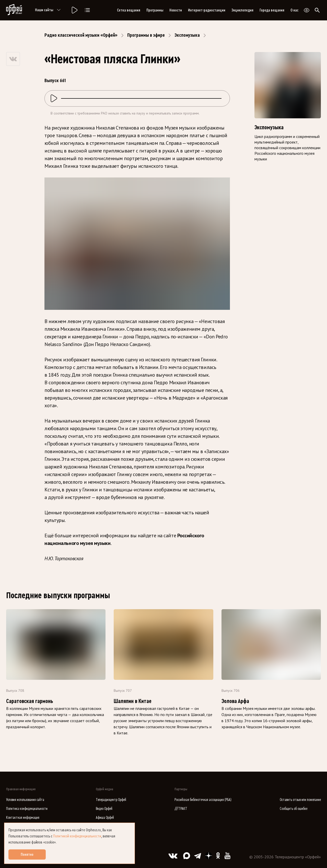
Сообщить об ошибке (294, 809)
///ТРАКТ (181, 809)
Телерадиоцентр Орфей (111, 800)
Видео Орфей (104, 809)
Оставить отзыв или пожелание (300, 800)
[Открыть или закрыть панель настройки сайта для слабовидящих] (307, 10)
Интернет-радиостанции (207, 10)
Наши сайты (49, 10)
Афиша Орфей (105, 818)
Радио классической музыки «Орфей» (81, 35)
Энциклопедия (242, 10)
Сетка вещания (129, 10)
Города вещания (272, 10)
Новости (176, 10)
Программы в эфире (146, 35)
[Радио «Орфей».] (74, 10)
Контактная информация (23, 818)
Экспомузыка (187, 35)
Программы (155, 10)
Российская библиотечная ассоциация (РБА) (203, 800)
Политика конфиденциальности (27, 809)
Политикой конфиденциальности (77, 836)
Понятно (27, 854)
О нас (294, 10)
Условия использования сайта (25, 800)
